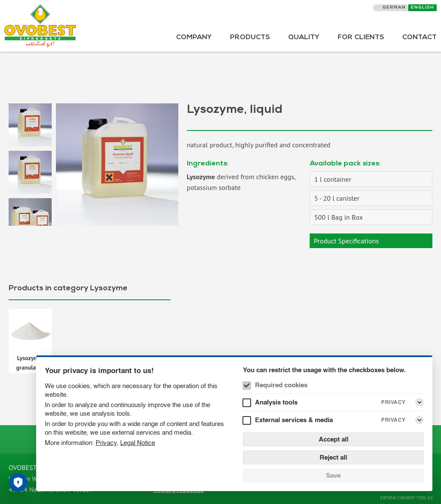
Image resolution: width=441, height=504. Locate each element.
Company (194, 38)
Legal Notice (138, 443)
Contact (419, 38)
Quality (304, 38)
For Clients (361, 38)
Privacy (106, 443)
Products (250, 38)
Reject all (333, 457)
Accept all (334, 439)
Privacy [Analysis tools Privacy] (393, 402)
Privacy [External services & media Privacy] (393, 420)
